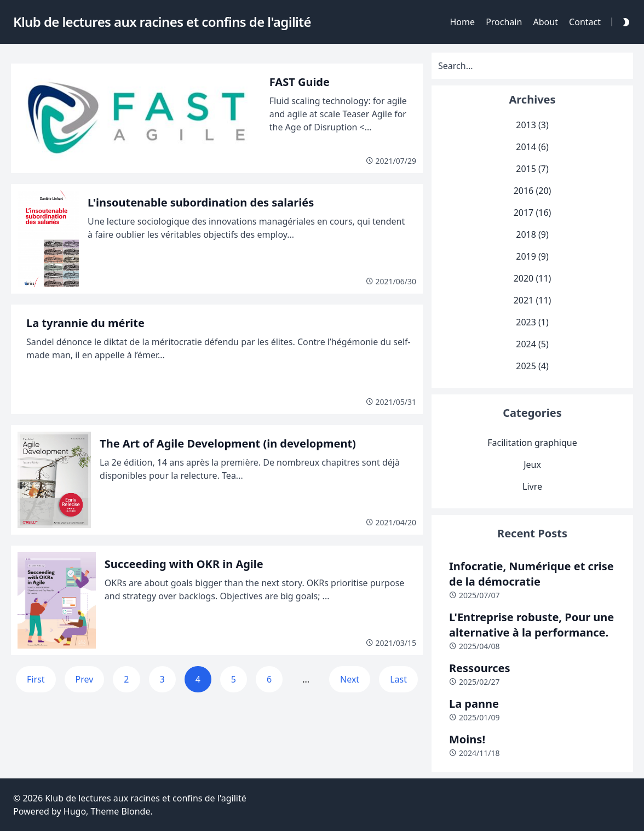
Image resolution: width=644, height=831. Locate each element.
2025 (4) (532, 366)
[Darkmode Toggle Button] (624, 22)
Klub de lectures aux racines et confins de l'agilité (146, 798)
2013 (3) (532, 125)
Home (462, 22)
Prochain (504, 22)
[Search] (532, 66)
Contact (585, 22)
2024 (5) (532, 344)
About (546, 22)
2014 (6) (532, 147)
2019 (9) (532, 256)
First (36, 679)
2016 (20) (533, 191)
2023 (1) (532, 322)
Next (350, 679)
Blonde (136, 811)
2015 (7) (532, 169)
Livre (532, 486)
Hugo (75, 811)
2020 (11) (533, 278)
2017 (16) (533, 213)
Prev (85, 679)
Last (398, 679)
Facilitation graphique (532, 443)
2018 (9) (532, 234)
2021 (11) (533, 300)
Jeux (532, 465)
